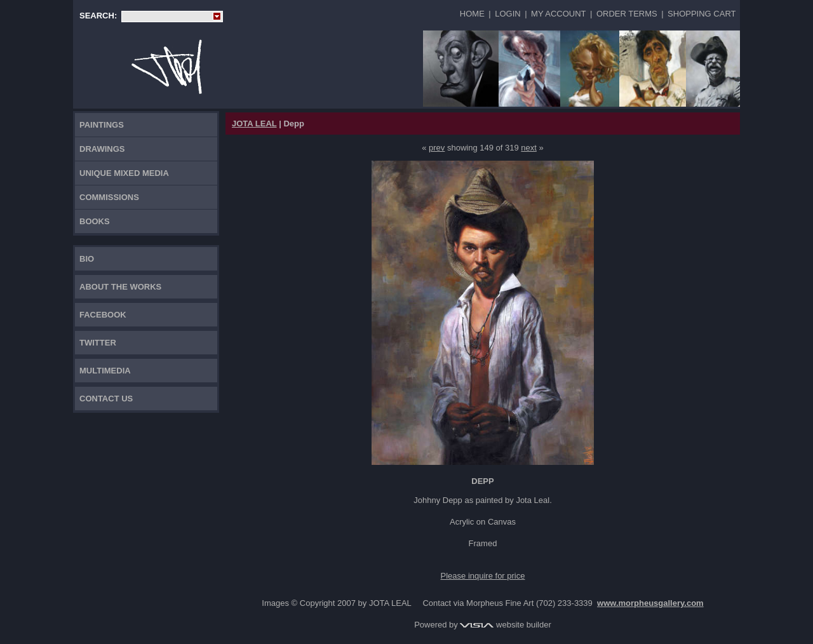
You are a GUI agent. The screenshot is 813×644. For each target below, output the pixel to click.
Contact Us (106, 399)
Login (507, 14)
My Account (558, 14)
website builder (505, 625)
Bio (87, 259)
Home (472, 14)
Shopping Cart (702, 14)
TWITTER (98, 343)
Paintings (102, 125)
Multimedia (105, 371)
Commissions (109, 197)
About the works (120, 287)
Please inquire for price (483, 576)
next (529, 148)
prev (437, 148)
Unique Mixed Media (124, 173)
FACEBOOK (103, 315)
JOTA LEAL (254, 124)
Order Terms (627, 14)
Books (95, 221)
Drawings (102, 149)
